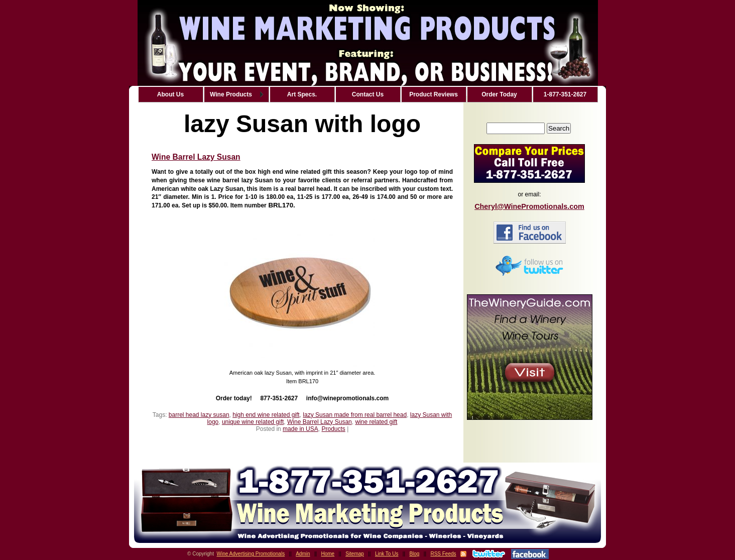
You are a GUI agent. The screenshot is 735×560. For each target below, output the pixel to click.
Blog (414, 554)
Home (328, 554)
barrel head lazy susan (199, 415)
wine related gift (376, 422)
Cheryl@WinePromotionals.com (529, 206)
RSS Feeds (443, 554)
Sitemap (355, 554)
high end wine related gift (266, 415)
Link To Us (387, 554)
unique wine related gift (253, 422)
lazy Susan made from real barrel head (355, 415)
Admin (303, 554)
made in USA (300, 429)
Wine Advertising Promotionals (251, 554)
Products (333, 429)
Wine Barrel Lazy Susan (196, 157)
